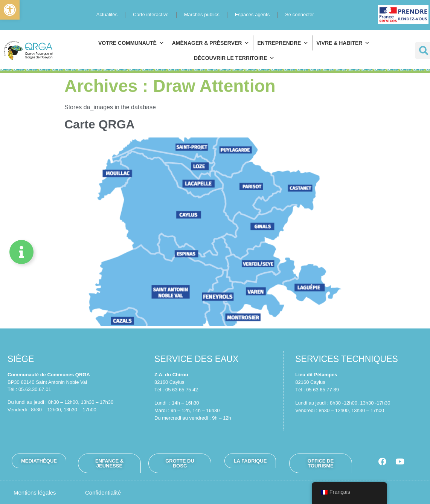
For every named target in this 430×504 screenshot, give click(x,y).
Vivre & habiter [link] (343, 43)
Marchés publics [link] (202, 15)
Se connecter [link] (300, 15)
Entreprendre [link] (283, 43)
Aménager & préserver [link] (211, 43)
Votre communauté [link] (131, 43)
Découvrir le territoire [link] (234, 58)
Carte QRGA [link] (100, 124)
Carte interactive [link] (151, 15)
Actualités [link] (107, 15)
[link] (10, 10)
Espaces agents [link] (252, 15)
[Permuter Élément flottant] (21, 252)
